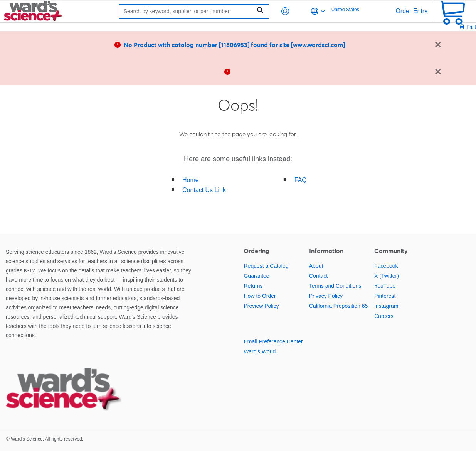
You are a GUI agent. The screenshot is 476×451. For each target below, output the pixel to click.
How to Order (260, 296)
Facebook (386, 266)
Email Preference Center (273, 341)
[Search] (187, 11)
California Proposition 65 (339, 306)
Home (191, 180)
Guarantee (256, 276)
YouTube (385, 286)
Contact (318, 276)
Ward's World (260, 351)
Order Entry (411, 11)
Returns (253, 286)
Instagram (386, 306)
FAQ (301, 180)
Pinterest (385, 296)
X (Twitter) (387, 276)
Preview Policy (261, 306)
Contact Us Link (204, 190)
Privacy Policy (326, 296)
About (316, 266)
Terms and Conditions (335, 286)
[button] (285, 11)
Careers (384, 316)
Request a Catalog (266, 266)
